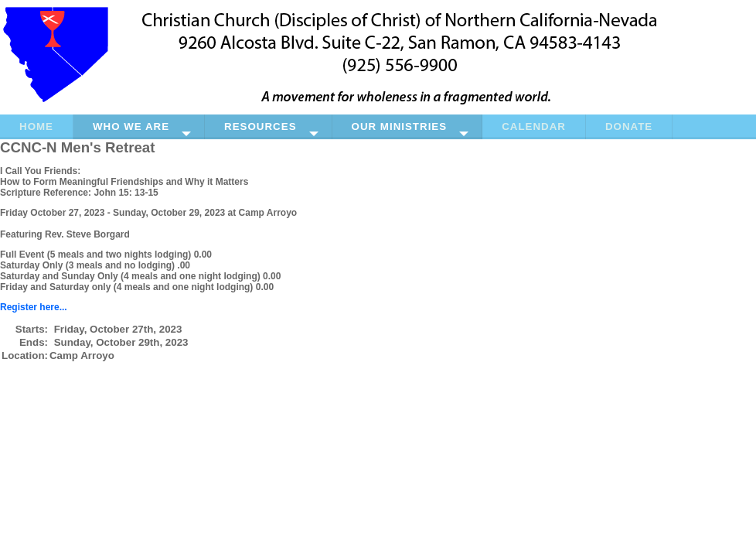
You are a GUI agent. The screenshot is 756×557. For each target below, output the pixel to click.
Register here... (34, 307)
